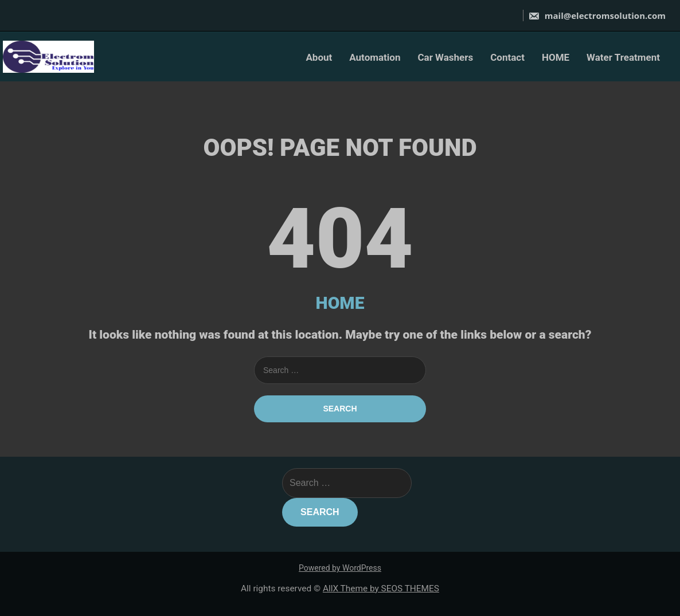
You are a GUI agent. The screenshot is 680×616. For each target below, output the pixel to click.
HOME (556, 57)
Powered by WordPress (340, 568)
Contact (507, 57)
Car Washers (445, 57)
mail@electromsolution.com (597, 15)
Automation (375, 57)
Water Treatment (623, 57)
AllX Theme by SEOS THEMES (381, 588)
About (319, 57)
